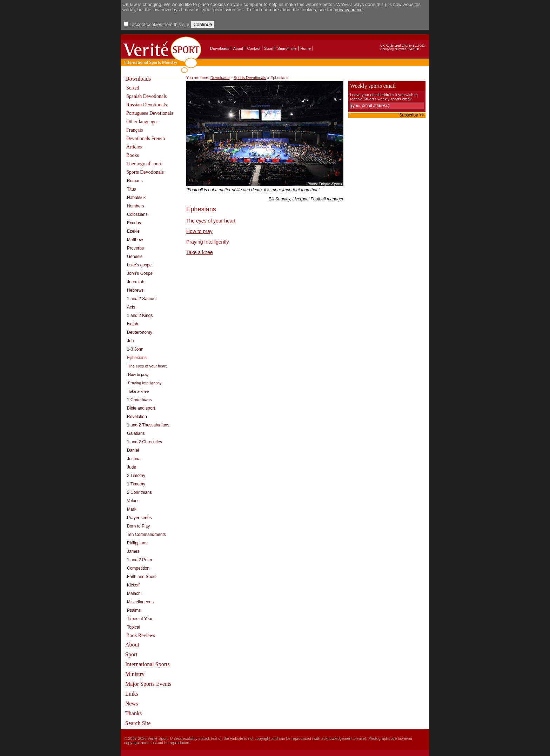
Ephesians (137, 358)
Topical (133, 627)
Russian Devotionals (147, 105)
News (132, 704)
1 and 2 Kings (140, 316)
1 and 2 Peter (140, 560)
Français (135, 130)
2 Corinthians (139, 492)
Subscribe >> (412, 115)
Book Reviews (141, 635)
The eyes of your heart (147, 366)
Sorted (133, 88)
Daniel (133, 450)
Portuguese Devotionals (150, 113)
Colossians (137, 214)
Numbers (136, 206)
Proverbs (135, 248)
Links (132, 694)
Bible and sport (141, 408)
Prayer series (139, 518)
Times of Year (140, 619)
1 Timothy (136, 484)
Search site (287, 48)
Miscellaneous (140, 602)
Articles (134, 147)
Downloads (220, 48)
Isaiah (133, 324)
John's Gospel (140, 273)
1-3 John (135, 349)
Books (133, 155)
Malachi (134, 593)
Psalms (134, 610)
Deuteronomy (140, 332)
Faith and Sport (141, 577)
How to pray (138, 374)
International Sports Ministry (147, 669)
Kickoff (133, 585)
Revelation (137, 417)
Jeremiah (136, 282)
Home (305, 48)
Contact (254, 48)
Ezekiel (134, 231)
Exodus (134, 223)
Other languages (142, 122)
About (238, 48)
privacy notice (348, 10)
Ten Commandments (146, 535)
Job (130, 341)
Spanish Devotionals (147, 96)
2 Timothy (136, 476)
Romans (135, 181)
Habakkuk (136, 198)
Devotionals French (146, 138)
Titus (132, 189)
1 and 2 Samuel (142, 299)
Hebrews (135, 290)
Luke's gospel (140, 265)
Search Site (138, 723)
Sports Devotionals (145, 172)
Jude (132, 467)
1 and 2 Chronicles (145, 442)
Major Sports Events (148, 684)
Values (133, 501)
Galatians (136, 433)
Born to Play (138, 526)
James (133, 551)
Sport (269, 48)
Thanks (133, 713)
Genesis (135, 257)
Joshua (134, 459)
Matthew (135, 240)
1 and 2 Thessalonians (148, 425)
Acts (131, 307)
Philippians (137, 543)
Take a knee (138, 391)
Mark (132, 509)
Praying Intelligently (145, 383)
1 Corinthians (139, 400)
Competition (138, 568)
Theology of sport (144, 164)
